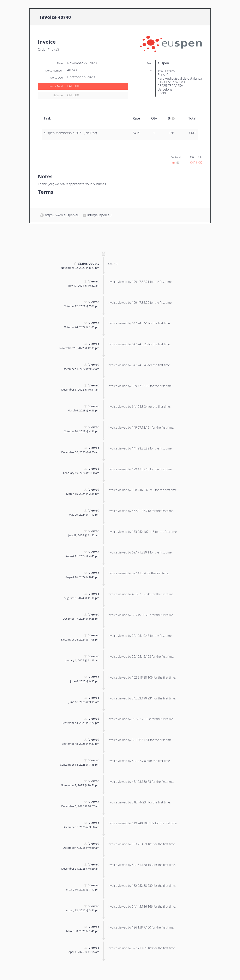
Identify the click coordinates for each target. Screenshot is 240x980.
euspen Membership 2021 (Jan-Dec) (70, 133)
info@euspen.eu (99, 215)
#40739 (113, 264)
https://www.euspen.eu (62, 215)
